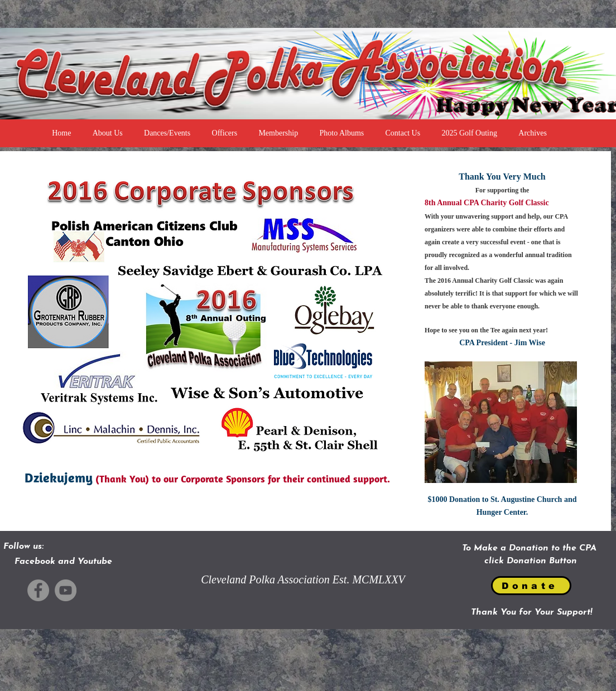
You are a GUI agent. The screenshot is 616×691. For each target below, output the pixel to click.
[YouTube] (66, 590)
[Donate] (531, 586)
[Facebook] (38, 590)
